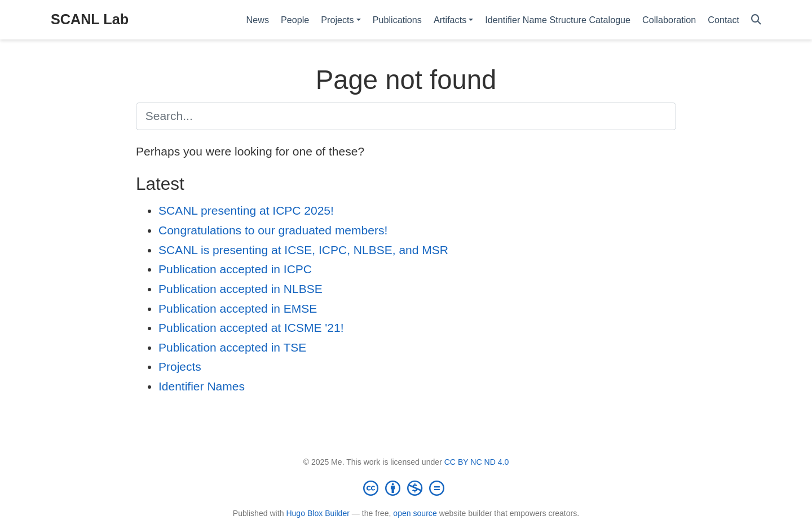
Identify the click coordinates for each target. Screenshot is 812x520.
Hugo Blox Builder (318, 513)
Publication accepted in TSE (232, 347)
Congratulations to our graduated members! (273, 230)
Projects (180, 366)
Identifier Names (202, 386)
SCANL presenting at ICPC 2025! (246, 210)
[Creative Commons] (406, 488)
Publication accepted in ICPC (235, 269)
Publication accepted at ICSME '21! (251, 328)
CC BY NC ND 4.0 (477, 462)
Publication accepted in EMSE (238, 308)
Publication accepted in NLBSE (240, 289)
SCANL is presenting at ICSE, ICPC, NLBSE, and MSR (303, 250)
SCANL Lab (90, 19)
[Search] (756, 20)
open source (415, 513)
